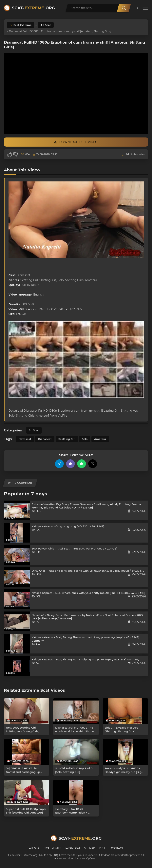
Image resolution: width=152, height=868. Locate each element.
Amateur (100, 439)
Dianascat (45, 439)
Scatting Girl (67, 439)
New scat (25, 439)
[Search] (124, 8)
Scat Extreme (22, 25)
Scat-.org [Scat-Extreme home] (33, 8)
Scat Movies (53, 848)
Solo (85, 439)
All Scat (46, 25)
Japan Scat (73, 848)
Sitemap (90, 848)
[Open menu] (145, 8)
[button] (137, 8)
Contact (117, 848)
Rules (103, 848)
